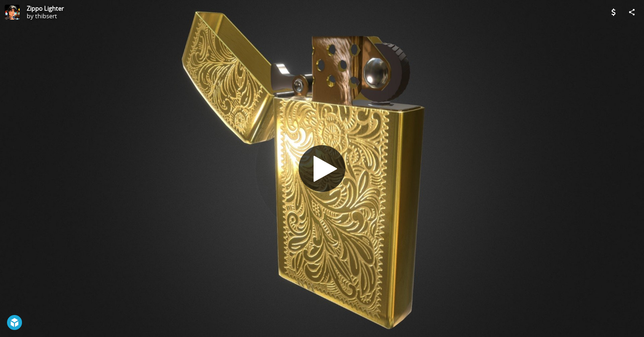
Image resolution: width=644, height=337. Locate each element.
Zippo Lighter (45, 8)
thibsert (46, 16)
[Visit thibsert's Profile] (12, 12)
